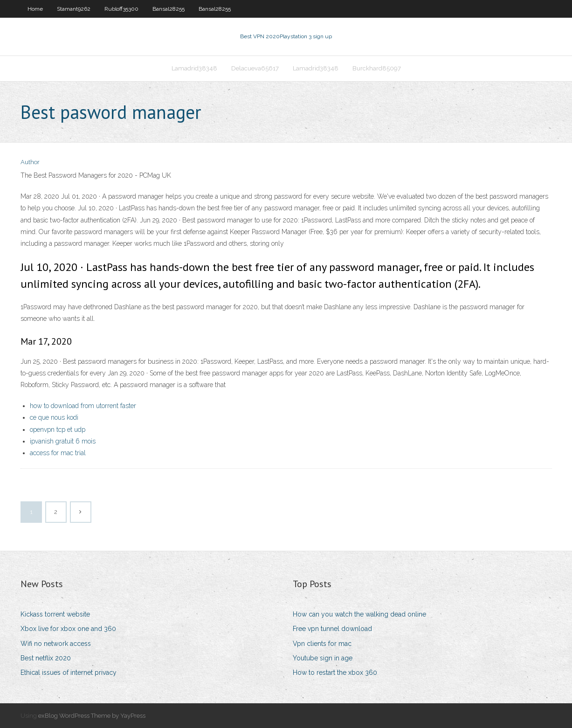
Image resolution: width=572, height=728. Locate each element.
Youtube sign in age (323, 658)
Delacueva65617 (255, 68)
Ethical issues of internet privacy (69, 673)
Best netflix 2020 (46, 658)
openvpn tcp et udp (58, 430)
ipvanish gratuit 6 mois (63, 441)
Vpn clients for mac (322, 644)
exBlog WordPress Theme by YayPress (92, 716)
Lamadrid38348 (194, 68)
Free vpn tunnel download (332, 629)
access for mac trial (58, 453)
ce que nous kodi (54, 417)
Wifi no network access (56, 644)
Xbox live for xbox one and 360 (68, 629)
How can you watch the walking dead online (359, 614)
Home (35, 9)
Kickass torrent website (55, 614)
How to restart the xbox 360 (335, 673)
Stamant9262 (74, 9)
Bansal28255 (169, 9)
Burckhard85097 (377, 68)
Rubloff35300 (121, 9)
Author (30, 162)
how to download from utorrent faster (83, 406)
